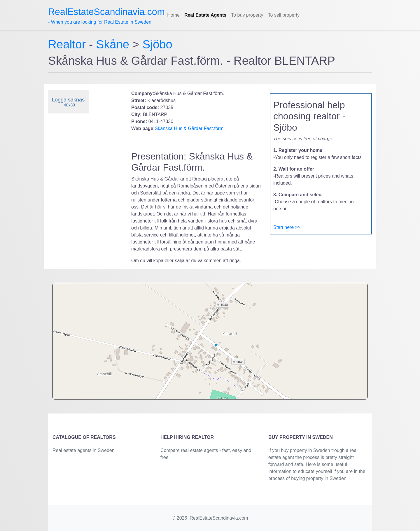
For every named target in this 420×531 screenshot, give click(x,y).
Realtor (69, 44)
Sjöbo (157, 44)
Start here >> (287, 227)
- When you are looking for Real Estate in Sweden (106, 15)
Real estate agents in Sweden (84, 450)
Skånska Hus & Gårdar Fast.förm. (190, 128)
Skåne (113, 44)
